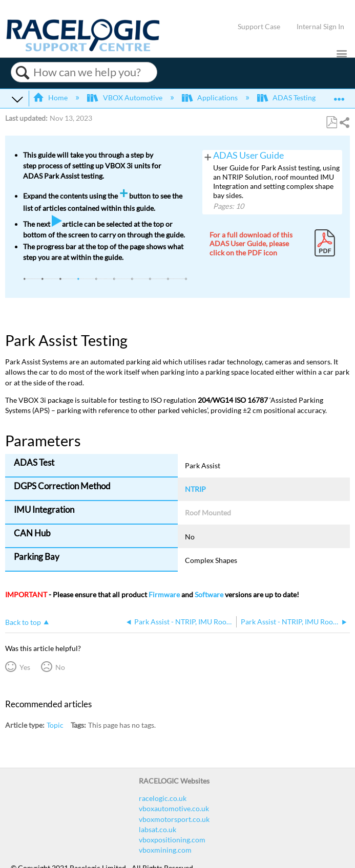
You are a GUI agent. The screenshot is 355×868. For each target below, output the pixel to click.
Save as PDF (331, 123)
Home (51, 97)
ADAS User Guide (248, 155)
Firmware (164, 594)
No (60, 667)
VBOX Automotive (125, 97)
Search (22, 73)
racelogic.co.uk (163, 798)
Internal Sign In (320, 26)
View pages (208, 156)
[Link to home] (83, 49)
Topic (55, 725)
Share (344, 123)
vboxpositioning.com (172, 840)
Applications (211, 97)
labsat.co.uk (158, 829)
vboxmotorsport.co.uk (174, 819)
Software (209, 594)
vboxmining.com (165, 850)
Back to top (23, 622)
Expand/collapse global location (339, 95)
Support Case (259, 26)
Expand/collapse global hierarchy (17, 99)
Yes (25, 667)
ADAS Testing (287, 97)
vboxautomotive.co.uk (174, 808)
